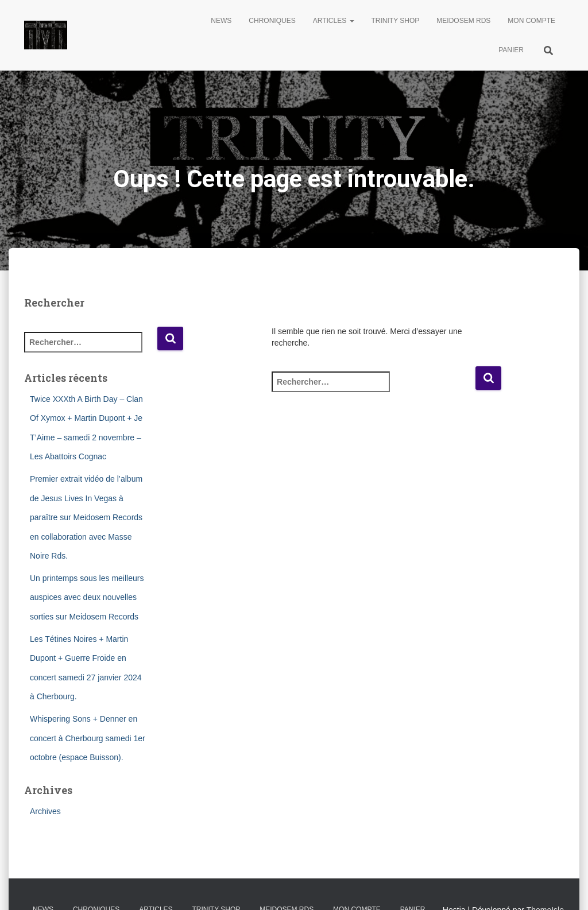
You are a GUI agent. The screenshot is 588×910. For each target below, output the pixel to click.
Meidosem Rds (463, 21)
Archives (45, 811)
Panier (511, 50)
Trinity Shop (396, 21)
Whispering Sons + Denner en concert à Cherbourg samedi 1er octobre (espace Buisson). (88, 738)
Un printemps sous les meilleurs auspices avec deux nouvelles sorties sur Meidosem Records (87, 597)
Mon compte (531, 21)
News (221, 21)
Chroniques (272, 21)
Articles (334, 21)
